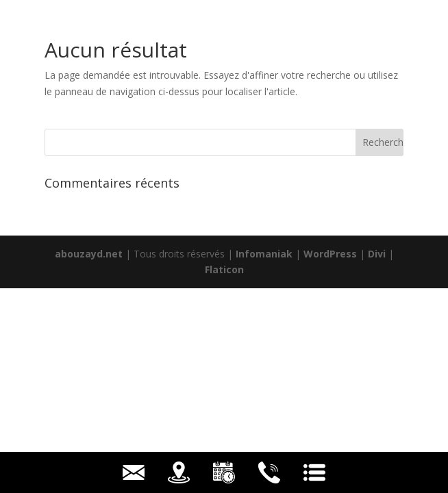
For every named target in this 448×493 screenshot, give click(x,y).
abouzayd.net (89, 254)
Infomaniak (264, 254)
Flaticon (224, 269)
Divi (377, 254)
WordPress (330, 254)
